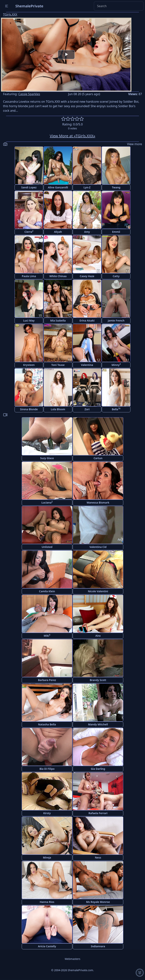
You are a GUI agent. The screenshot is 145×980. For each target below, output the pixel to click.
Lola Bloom (58, 409)
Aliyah (58, 232)
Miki (47, 635)
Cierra (29, 232)
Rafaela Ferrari (98, 813)
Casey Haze (87, 276)
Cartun (98, 458)
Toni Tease (58, 365)
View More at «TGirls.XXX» (73, 136)
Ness (98, 857)
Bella (116, 409)
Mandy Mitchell (98, 724)
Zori (87, 409)
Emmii (116, 232)
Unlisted (47, 547)
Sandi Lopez (29, 187)
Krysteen (29, 365)
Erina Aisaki (87, 320)
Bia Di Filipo (47, 769)
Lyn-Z (87, 187)
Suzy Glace (47, 458)
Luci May (29, 320)
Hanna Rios (47, 902)
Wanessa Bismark (98, 503)
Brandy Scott (98, 680)
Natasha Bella (47, 724)
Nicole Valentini (98, 591)
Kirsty (47, 813)
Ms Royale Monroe (98, 902)
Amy (87, 232)
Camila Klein (47, 591)
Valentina (87, 365)
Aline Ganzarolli (58, 187)
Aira (98, 636)
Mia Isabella (58, 320)
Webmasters (72, 959)
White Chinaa (58, 276)
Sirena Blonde (29, 409)
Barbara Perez (47, 680)
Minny (116, 365)
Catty (116, 276)
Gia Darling (98, 769)
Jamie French (116, 320)
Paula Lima (29, 276)
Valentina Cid (98, 547)
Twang (116, 187)
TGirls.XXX (10, 14)
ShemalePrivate (29, 6)
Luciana (47, 502)
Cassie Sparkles (29, 94)
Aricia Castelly (47, 946)
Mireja (47, 857)
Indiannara (98, 946)
